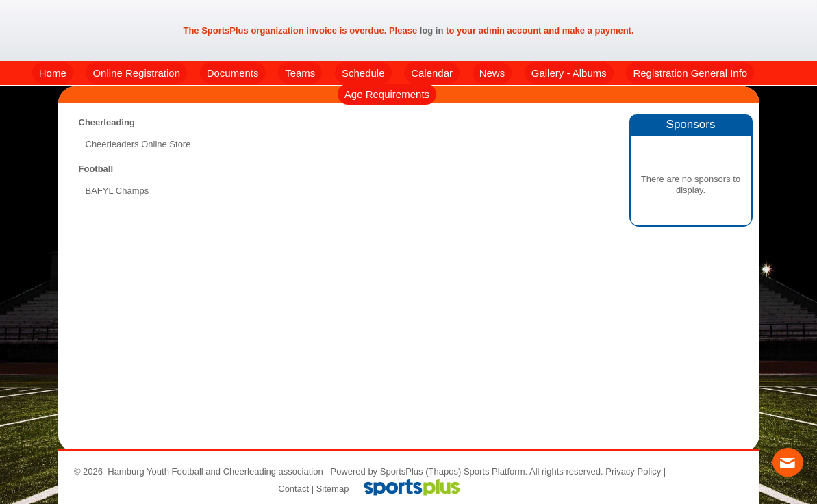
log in (432, 30)
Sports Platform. (495, 471)
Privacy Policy (633, 471)
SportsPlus (402, 471)
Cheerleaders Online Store (138, 144)
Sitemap (333, 489)
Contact (293, 489)
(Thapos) (443, 471)
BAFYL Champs (117, 191)
